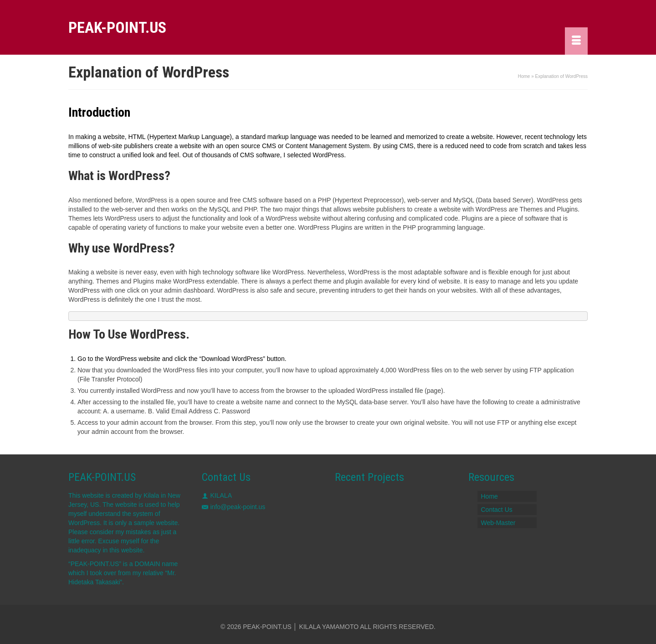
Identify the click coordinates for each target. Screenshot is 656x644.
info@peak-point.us (234, 507)
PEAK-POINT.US (117, 27)
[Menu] (576, 41)
